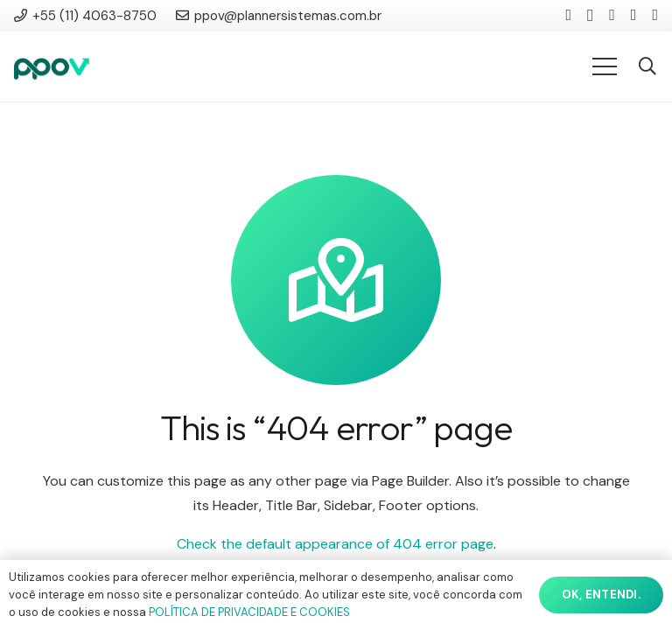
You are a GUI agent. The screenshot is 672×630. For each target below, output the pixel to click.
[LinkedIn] (568, 15)
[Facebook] (634, 15)
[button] (647, 67)
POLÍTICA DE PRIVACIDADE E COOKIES (249, 612)
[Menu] (605, 66)
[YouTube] (612, 15)
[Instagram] (590, 16)
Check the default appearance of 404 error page (335, 544)
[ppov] (52, 66)
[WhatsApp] (655, 15)
